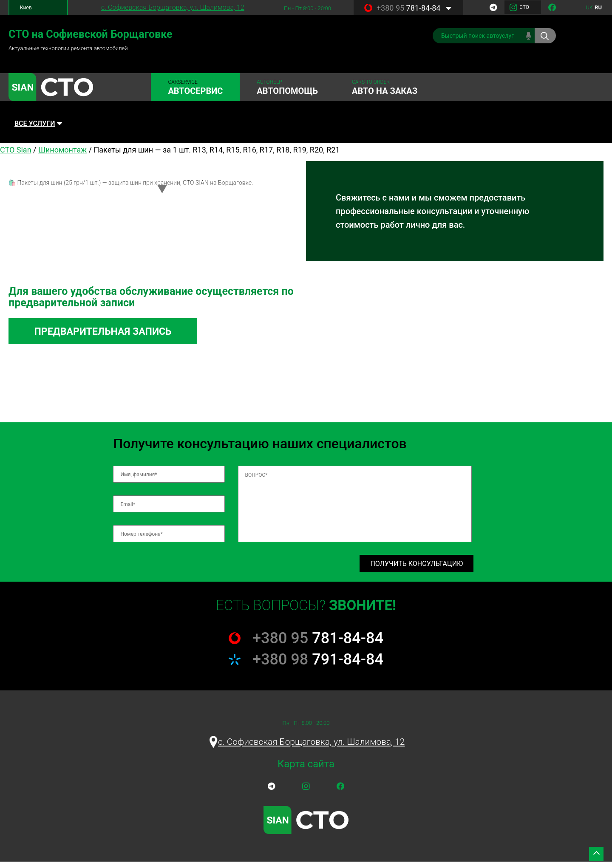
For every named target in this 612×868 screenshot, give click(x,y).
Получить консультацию (416, 569)
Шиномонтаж (62, 153)
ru (598, 7)
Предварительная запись (116, 336)
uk (589, 7)
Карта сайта (306, 771)
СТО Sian (16, 153)
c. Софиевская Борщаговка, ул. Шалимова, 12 (173, 7)
